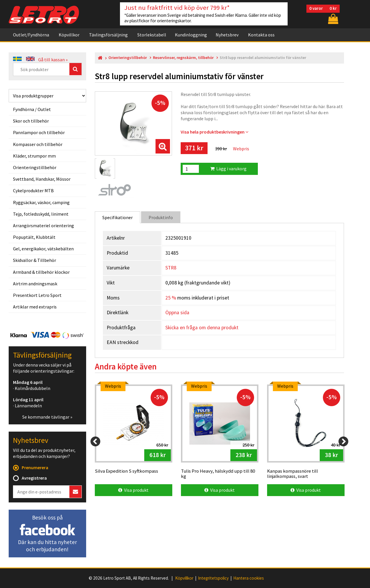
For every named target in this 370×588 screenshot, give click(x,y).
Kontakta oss (261, 35)
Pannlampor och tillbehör (39, 132)
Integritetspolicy (213, 578)
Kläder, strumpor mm (34, 156)
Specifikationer (118, 217)
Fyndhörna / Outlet (32, 109)
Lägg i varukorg (228, 169)
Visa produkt (133, 490)
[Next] (343, 441)
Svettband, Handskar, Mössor (42, 179)
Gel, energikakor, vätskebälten (43, 249)
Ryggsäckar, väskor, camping (41, 202)
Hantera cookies (249, 578)
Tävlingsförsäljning (108, 35)
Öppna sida (177, 313)
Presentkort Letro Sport (37, 295)
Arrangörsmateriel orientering (44, 225)
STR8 (171, 268)
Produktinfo (161, 217)
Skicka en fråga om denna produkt (202, 328)
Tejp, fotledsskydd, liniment (41, 214)
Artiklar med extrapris (35, 307)
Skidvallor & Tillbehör (35, 260)
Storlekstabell (152, 35)
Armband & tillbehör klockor (41, 272)
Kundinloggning (191, 35)
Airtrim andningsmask (35, 284)
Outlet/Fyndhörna (31, 35)
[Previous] (95, 441)
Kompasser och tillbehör (38, 144)
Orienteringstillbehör (35, 167)
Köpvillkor (69, 35)
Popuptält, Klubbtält (34, 237)
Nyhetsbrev (227, 35)
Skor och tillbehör (31, 121)
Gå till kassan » (53, 60)
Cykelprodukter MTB (33, 191)
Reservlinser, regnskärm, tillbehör (183, 58)
